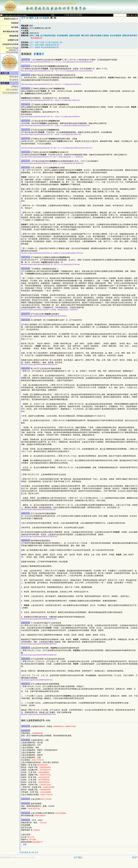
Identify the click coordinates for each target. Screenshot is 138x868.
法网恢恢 (15, 87)
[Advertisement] (59, 865)
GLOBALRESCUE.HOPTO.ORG (13, 16)
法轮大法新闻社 (12, 90)
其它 (136, 15)
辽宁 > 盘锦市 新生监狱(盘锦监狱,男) (44, 47)
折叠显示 (39, 54)
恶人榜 (31, 852)
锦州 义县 (34, 18)
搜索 (128, 15)
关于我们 (78, 857)
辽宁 (23, 18)
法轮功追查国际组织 (10, 93)
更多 (25, 844)
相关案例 (25, 852)
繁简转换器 (14, 77)
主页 (36, 852)
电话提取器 (14, 80)
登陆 (53, 15)
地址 (132, 15)
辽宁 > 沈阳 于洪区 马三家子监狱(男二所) (46, 42)
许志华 (46, 18)
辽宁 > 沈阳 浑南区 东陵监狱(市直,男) (44, 45)
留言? (135, 857)
